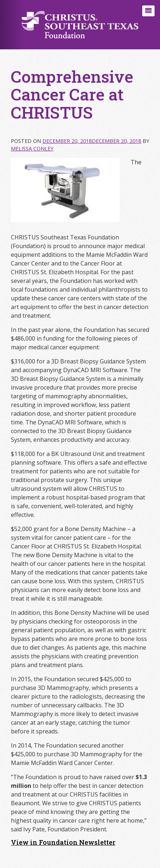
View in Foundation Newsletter (63, 842)
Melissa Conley (32, 149)
